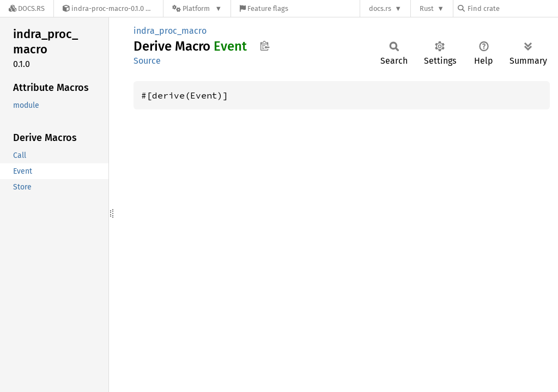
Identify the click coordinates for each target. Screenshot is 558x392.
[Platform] (197, 8)
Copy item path (265, 46)
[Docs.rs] (27, 8)
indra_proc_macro (170, 31)
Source (147, 61)
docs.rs (380, 8)
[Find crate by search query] (512, 8)
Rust (427, 8)
